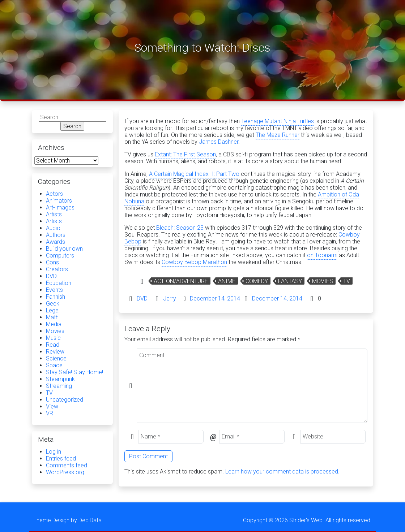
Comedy (257, 281)
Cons (52, 262)
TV (347, 281)
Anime (227, 281)
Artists (54, 214)
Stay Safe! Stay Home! (74, 372)
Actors (54, 194)
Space (54, 365)
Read (53, 345)
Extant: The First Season (185, 154)
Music (53, 338)
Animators (59, 201)
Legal (53, 310)
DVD (142, 299)
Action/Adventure (181, 281)
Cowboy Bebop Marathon (194, 262)
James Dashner (219, 142)
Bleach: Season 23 (180, 228)
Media (54, 324)
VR (50, 413)
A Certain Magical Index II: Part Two (194, 174)
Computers (60, 256)
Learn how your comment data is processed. (282, 472)
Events (54, 290)
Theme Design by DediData (67, 520)
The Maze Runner (278, 135)
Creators (57, 269)
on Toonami (322, 255)
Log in (54, 452)
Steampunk (60, 379)
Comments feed (67, 465)
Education (59, 283)
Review (55, 352)
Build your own (64, 249)
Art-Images (60, 207)
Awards (56, 242)
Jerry (170, 299)
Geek (53, 304)
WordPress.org (65, 472)
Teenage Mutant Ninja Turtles (278, 121)
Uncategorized (65, 400)
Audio (53, 228)
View (52, 406)
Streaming (59, 386)
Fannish (56, 297)
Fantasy (290, 281)
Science (56, 358)
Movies (323, 281)
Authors (56, 235)
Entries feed (61, 459)
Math (52, 317)
